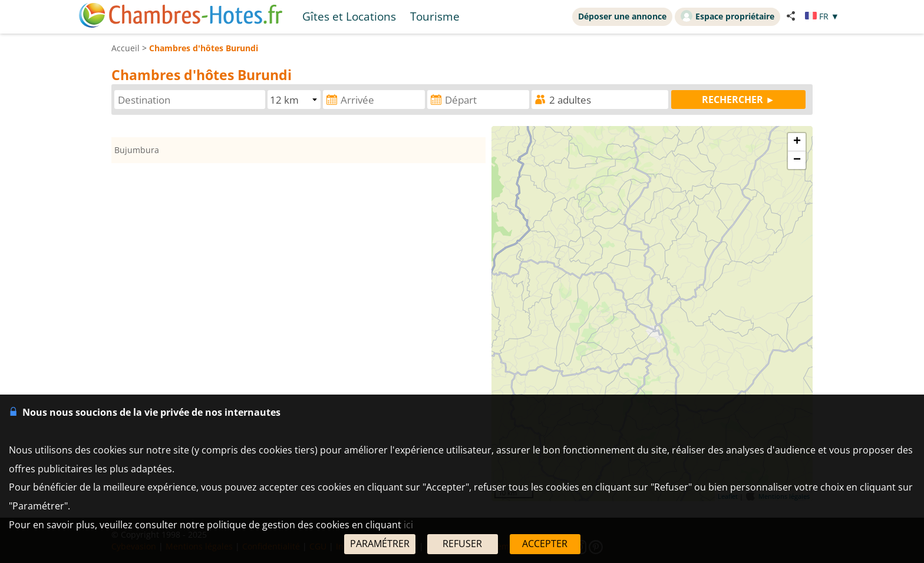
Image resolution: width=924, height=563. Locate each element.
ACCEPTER (545, 544)
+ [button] (797, 142)
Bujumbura (137, 150)
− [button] (797, 160)
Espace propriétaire (727, 16)
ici (408, 525)
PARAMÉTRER (380, 544)
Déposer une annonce (622, 16)
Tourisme (435, 16)
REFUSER (462, 544)
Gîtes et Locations (349, 16)
